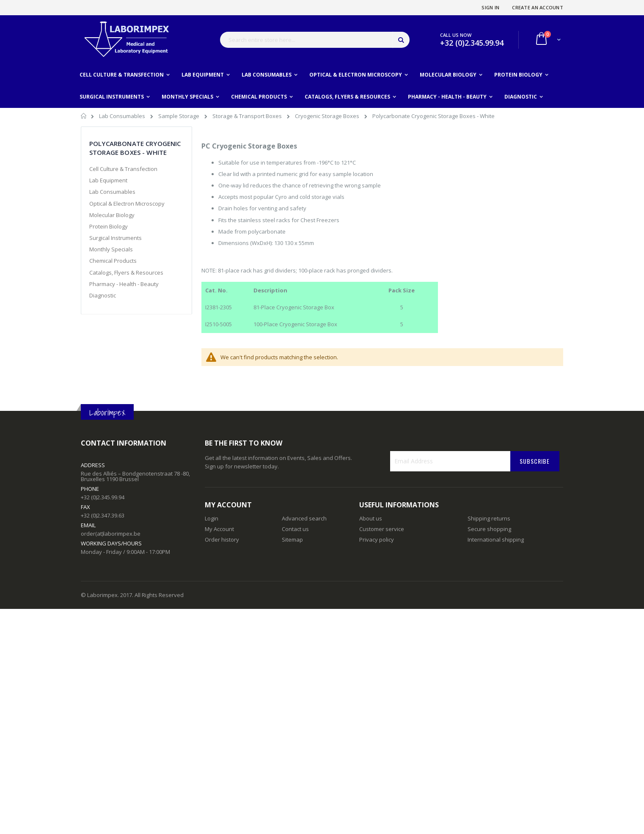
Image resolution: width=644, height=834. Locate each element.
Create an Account (538, 7)
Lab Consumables (123, 116)
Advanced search (304, 518)
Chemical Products (113, 261)
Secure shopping (489, 529)
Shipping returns (489, 518)
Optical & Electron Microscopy (127, 204)
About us (371, 518)
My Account (219, 529)
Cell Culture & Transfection (123, 169)
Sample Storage (179, 116)
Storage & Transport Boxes (248, 116)
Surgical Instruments (116, 238)
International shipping (496, 539)
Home (84, 117)
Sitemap (292, 539)
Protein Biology (109, 226)
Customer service (382, 529)
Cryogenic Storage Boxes (328, 116)
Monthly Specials (111, 249)
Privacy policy (377, 539)
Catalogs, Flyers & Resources (126, 272)
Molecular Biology (112, 215)
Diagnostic (103, 295)
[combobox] (315, 40)
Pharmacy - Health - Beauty (124, 284)
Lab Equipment (108, 180)
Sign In (490, 7)
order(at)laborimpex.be (111, 534)
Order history (222, 539)
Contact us (295, 529)
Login (212, 518)
